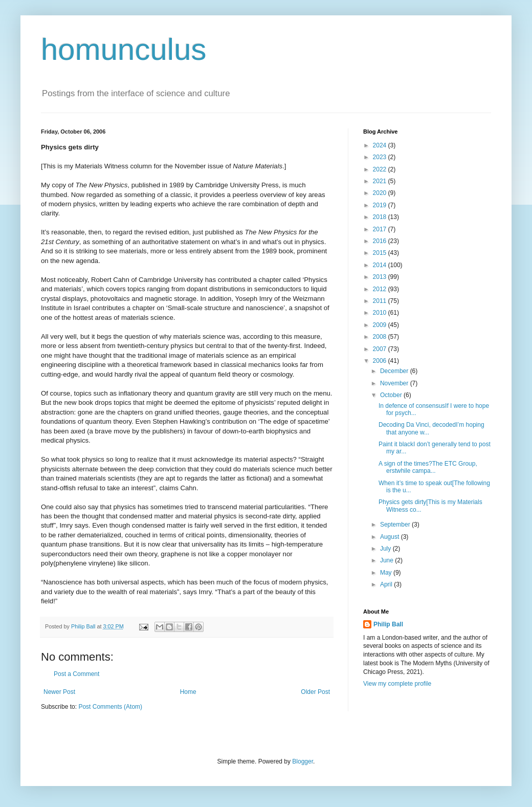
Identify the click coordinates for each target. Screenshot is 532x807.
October (392, 395)
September (396, 525)
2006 (381, 361)
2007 (381, 349)
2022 (381, 169)
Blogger (303, 761)
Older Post (315, 692)
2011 (381, 301)
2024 (381, 145)
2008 (381, 337)
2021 (381, 181)
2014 (381, 265)
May (387, 573)
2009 (381, 325)
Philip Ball (388, 624)
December (395, 371)
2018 (381, 217)
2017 (381, 229)
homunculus (124, 49)
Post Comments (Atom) (110, 707)
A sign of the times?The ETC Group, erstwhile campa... (428, 467)
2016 (381, 241)
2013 (381, 277)
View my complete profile (397, 684)
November (395, 383)
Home (188, 692)
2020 (381, 193)
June (387, 560)
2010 (381, 313)
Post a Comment (76, 674)
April (387, 584)
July (386, 549)
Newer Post (59, 692)
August (391, 537)
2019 (381, 205)
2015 (381, 253)
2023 (381, 157)
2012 (381, 289)
